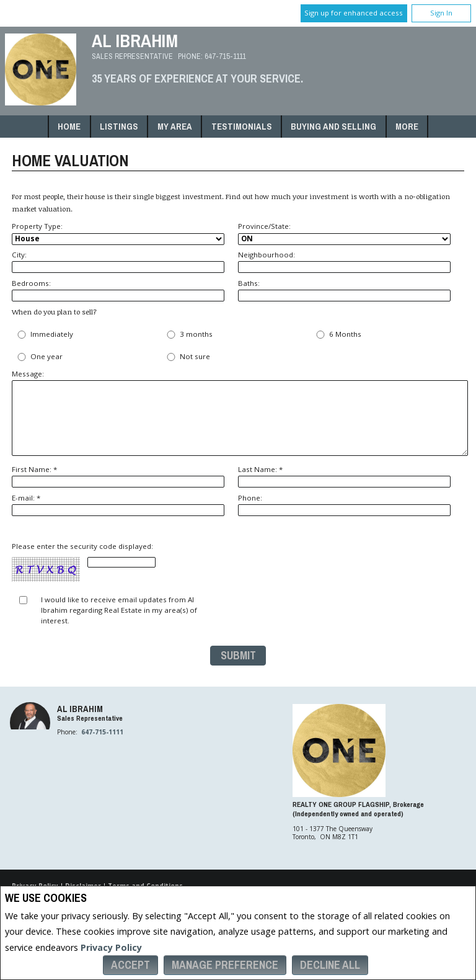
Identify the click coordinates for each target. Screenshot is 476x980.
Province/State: (344, 233)
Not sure (187, 357)
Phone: (344, 505)
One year (39, 357)
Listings (119, 126)
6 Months (337, 335)
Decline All (330, 965)
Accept (130, 965)
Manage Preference (225, 965)
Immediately (44, 335)
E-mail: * (118, 505)
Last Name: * (344, 476)
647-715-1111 (225, 56)
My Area (175, 126)
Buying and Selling (333, 126)
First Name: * (118, 476)
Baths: (344, 290)
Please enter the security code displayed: (84, 562)
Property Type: (118, 233)
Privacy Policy (111, 947)
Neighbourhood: (344, 261)
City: (118, 261)
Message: (238, 412)
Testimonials (242, 126)
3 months (188, 335)
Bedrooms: (118, 290)
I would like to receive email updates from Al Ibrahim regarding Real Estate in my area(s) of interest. (119, 610)
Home (69, 126)
